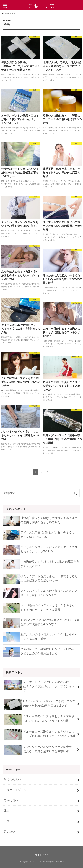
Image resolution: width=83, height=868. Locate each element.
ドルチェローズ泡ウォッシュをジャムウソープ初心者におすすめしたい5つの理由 (40, 735)
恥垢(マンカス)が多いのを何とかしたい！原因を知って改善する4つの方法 (50, 622)
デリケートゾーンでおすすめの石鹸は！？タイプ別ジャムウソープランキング (39, 686)
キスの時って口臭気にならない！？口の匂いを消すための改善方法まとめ (49, 651)
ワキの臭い (11, 800)
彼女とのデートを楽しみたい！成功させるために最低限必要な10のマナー (49, 578)
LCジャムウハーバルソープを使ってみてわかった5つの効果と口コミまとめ (39, 704)
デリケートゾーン (15, 790)
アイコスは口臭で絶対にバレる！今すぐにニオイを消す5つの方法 (49, 535)
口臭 (7, 821)
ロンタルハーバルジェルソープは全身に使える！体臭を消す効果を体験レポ (39, 750)
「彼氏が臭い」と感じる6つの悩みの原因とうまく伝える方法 (50, 564)
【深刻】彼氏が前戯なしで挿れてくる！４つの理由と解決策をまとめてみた (49, 520)
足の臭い (9, 832)
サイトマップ (42, 855)
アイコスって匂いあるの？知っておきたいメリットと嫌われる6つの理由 (49, 593)
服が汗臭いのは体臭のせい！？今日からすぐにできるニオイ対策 (49, 636)
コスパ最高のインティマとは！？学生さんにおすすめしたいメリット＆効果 (49, 607)
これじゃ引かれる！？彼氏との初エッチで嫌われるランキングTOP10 (49, 549)
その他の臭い (12, 779)
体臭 (7, 811)
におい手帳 (40, 862)
